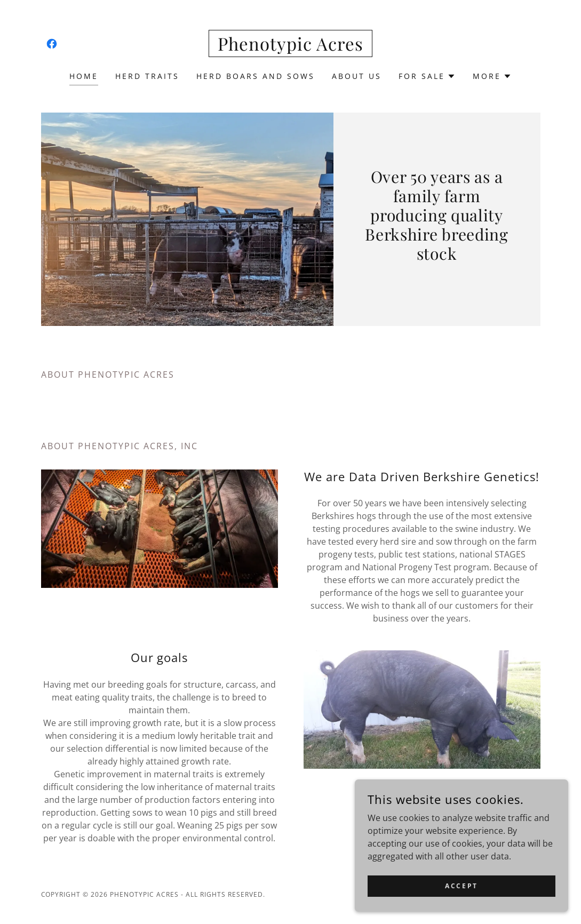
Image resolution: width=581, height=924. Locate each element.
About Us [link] (357, 76)
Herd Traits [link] (147, 76)
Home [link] (84, 76)
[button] (427, 76)
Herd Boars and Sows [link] (256, 76)
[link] (52, 44)
